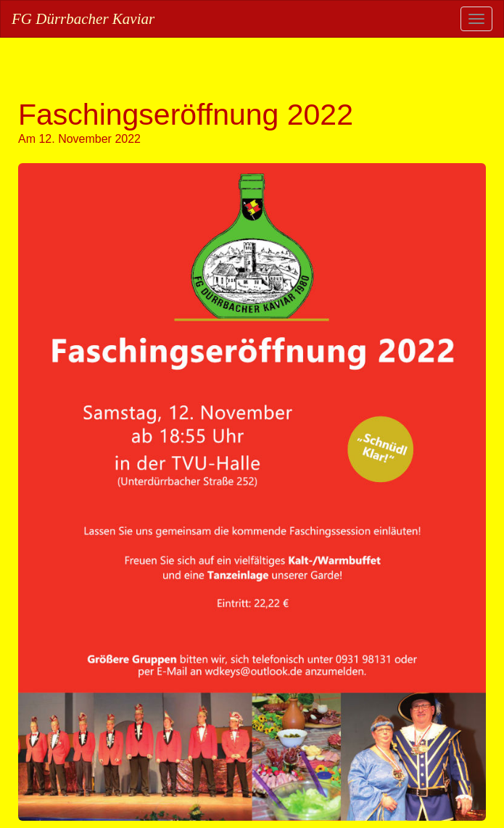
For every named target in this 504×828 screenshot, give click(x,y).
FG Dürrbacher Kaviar (83, 19)
